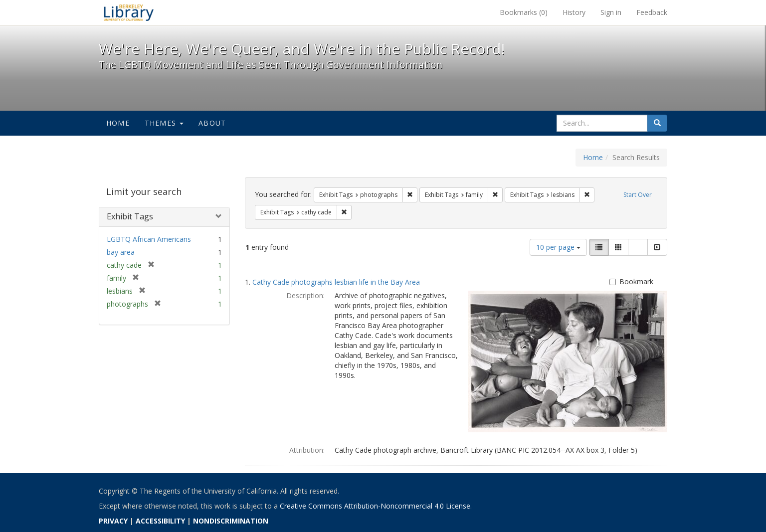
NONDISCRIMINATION (231, 521)
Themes (164, 123)
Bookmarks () (524, 12)
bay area (121, 252)
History (574, 12)
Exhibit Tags (130, 216)
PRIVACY (113, 521)
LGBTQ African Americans (149, 239)
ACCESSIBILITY (160, 521)
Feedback (652, 12)
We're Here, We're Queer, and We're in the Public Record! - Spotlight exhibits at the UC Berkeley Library (129, 12)
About (212, 123)
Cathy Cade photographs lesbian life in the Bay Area (336, 282)
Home (118, 123)
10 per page (558, 247)
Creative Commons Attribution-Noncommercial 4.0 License (375, 506)
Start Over (638, 195)
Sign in (611, 12)
